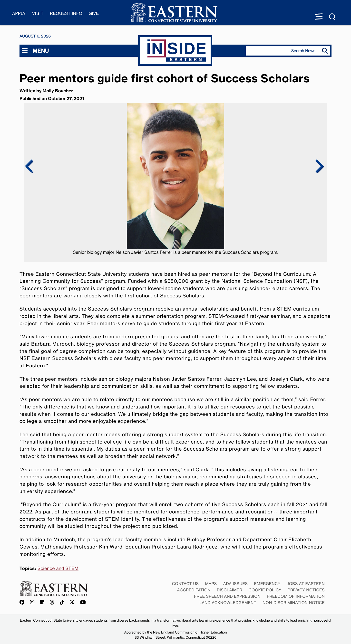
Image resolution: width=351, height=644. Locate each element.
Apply (19, 14)
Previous (29, 166)
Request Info (66, 14)
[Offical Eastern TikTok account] (62, 602)
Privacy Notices (306, 590)
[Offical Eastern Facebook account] (23, 602)
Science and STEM (58, 568)
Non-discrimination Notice (294, 603)
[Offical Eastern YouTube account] (83, 602)
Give (94, 14)
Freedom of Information (296, 596)
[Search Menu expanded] (333, 17)
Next (319, 166)
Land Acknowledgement (228, 603)
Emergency (267, 584)
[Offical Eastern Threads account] (52, 602)
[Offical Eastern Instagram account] (32, 602)
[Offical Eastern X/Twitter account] (72, 602)
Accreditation (194, 590)
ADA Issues (235, 584)
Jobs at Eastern (306, 584)
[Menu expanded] (319, 17)
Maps (211, 584)
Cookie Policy (265, 590)
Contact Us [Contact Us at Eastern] (185, 584)
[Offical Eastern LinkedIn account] (42, 602)
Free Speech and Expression (227, 596)
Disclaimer (230, 590)
